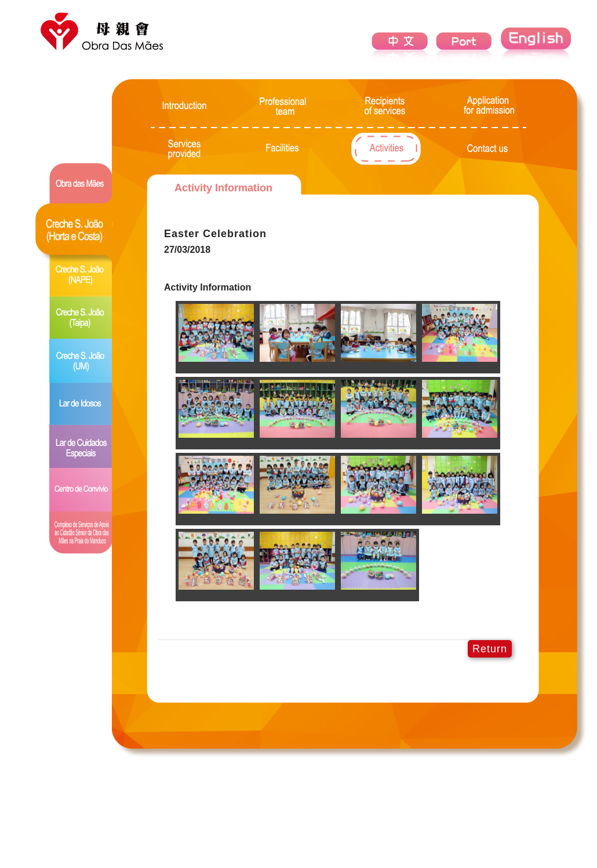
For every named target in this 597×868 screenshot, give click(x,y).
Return (490, 649)
